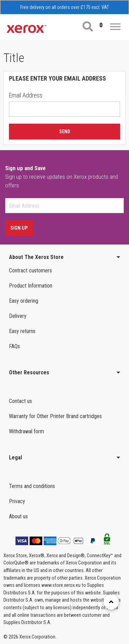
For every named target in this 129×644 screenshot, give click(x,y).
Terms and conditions (32, 486)
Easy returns (22, 331)
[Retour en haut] (111, 602)
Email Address (26, 95)
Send (65, 132)
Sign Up (19, 228)
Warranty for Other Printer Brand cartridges (55, 416)
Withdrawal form (26, 431)
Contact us (20, 401)
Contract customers (30, 271)
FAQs (14, 346)
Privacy (17, 501)
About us (18, 516)
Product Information (31, 286)
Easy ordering (24, 301)
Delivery (18, 316)
